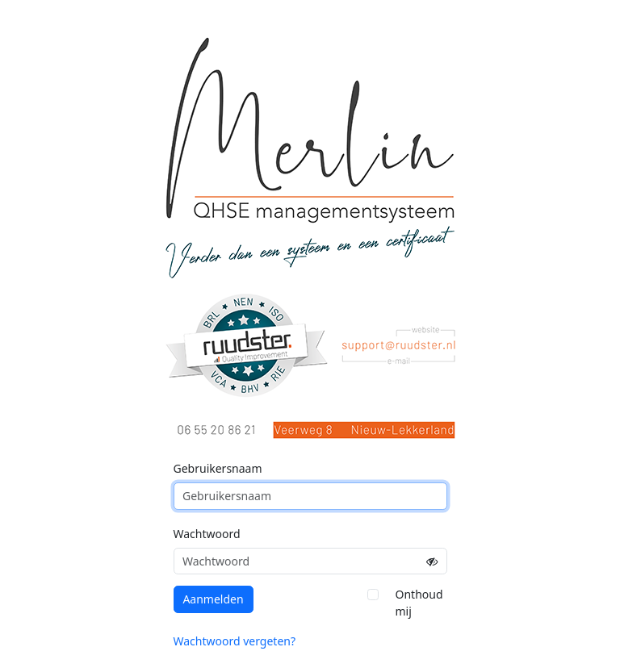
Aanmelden (213, 599)
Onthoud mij (419, 603)
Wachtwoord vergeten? (235, 641)
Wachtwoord (207, 534)
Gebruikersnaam (218, 468)
